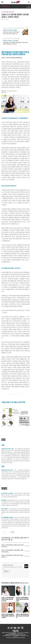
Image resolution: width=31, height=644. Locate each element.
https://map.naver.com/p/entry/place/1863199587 (14, 28)
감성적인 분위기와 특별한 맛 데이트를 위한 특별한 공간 (11, 30)
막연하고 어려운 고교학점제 (11, 40)
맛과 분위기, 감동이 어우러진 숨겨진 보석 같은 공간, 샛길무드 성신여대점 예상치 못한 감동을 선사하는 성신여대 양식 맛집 (11, 33)
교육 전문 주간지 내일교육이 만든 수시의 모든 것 (12, 568)
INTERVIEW (6, 538)
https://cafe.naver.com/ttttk (10, 38)
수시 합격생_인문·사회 (19, 538)
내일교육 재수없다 (16, 2)
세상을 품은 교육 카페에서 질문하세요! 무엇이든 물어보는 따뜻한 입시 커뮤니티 (15, 43)
